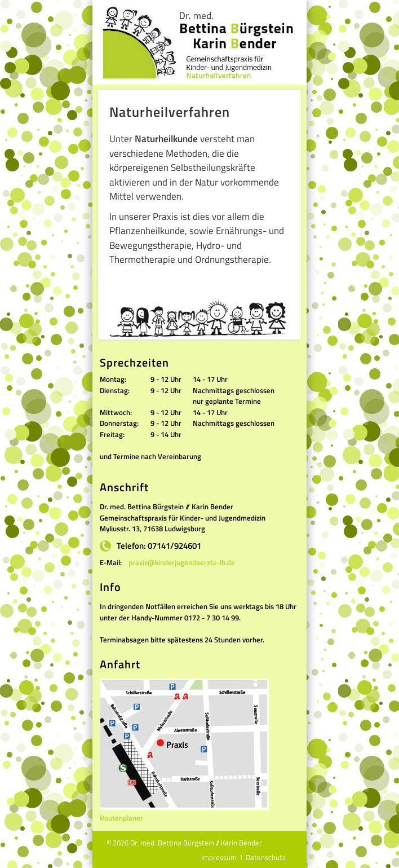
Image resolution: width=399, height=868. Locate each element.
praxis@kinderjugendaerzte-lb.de (182, 562)
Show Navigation (290, 15)
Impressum (219, 857)
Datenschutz (266, 857)
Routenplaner (121, 818)
